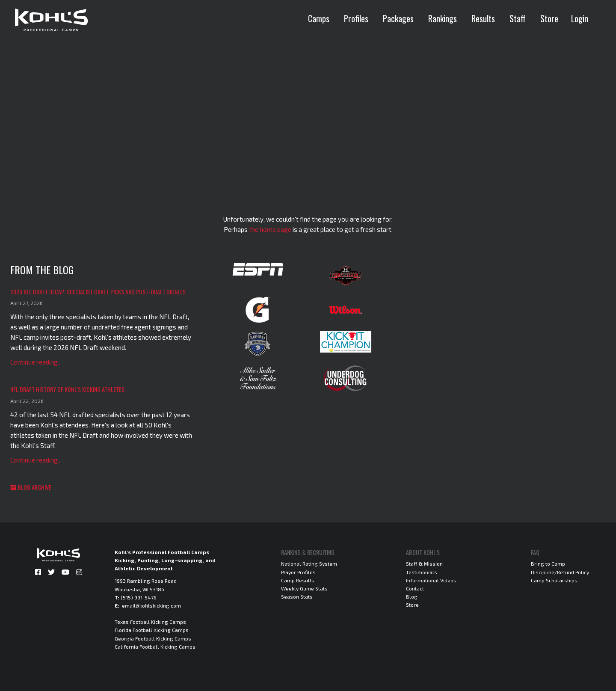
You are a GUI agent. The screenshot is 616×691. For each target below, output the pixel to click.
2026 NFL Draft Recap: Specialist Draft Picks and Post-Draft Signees (98, 292)
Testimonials (422, 572)
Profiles (356, 18)
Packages (398, 18)
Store (549, 18)
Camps (319, 18)
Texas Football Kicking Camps (150, 622)
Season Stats (297, 596)
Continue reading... (36, 362)
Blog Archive (31, 487)
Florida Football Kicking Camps (152, 630)
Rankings (443, 18)
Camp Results (298, 580)
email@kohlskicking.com (151, 605)
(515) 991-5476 (139, 597)
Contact (415, 588)
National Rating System (309, 563)
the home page (270, 229)
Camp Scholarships (554, 580)
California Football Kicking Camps (155, 647)
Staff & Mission (424, 563)
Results (483, 18)
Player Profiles (298, 572)
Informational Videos (431, 580)
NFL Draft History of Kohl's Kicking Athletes (67, 389)
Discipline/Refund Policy (560, 572)
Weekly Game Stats (304, 588)
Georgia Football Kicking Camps (153, 638)
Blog (412, 596)
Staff (518, 18)
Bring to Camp (548, 563)
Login (580, 18)
